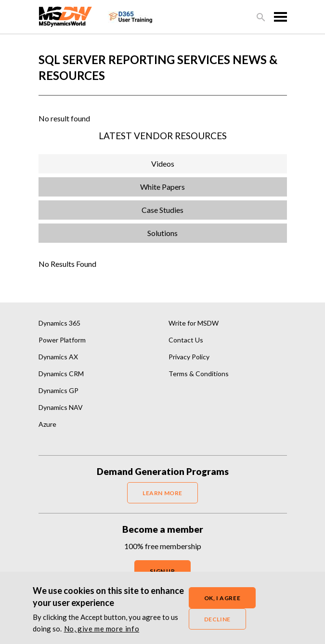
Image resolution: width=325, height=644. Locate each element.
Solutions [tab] (162, 233)
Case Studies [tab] (162, 210)
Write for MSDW (194, 323)
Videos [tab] (163, 164)
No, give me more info (102, 633)
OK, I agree (222, 602)
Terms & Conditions (199, 374)
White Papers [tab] (162, 187)
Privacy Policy (189, 357)
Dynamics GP (58, 390)
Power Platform (62, 340)
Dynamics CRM (61, 374)
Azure (47, 424)
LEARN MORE (162, 493)
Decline (217, 624)
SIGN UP (162, 571)
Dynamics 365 (59, 323)
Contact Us (186, 340)
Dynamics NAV (61, 407)
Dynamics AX (58, 357)
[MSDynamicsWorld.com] (66, 16)
